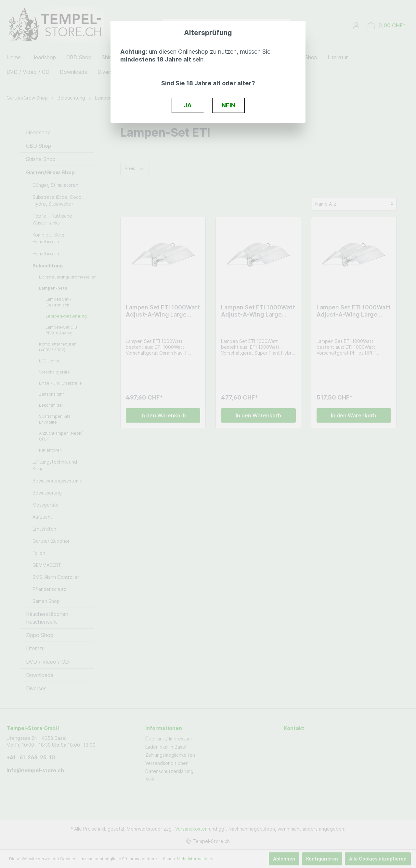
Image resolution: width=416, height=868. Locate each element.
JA (188, 105)
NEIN (228, 105)
